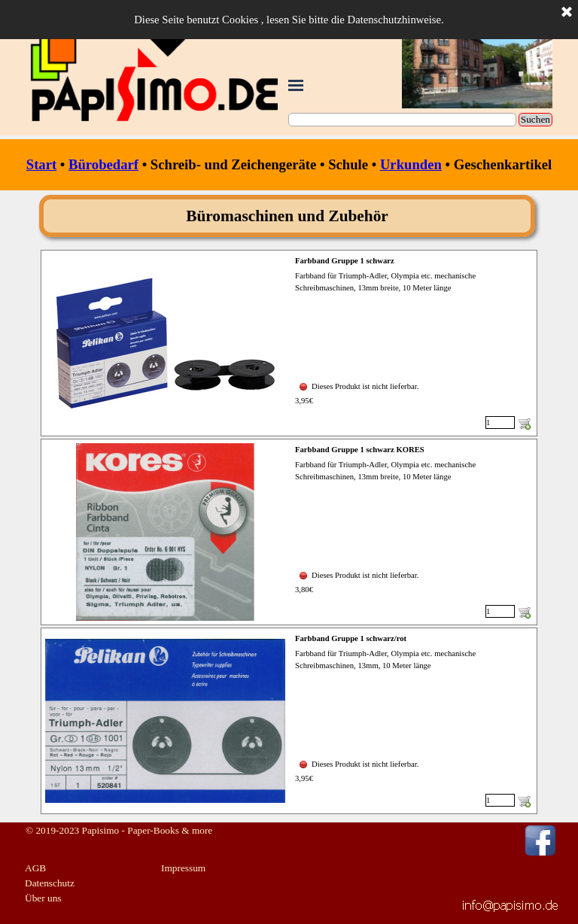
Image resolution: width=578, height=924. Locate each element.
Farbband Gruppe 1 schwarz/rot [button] (351, 638)
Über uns (43, 898)
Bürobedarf (103, 164)
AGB (35, 868)
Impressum (183, 868)
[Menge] (500, 422)
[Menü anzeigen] (296, 85)
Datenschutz (50, 883)
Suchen (535, 119)
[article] (289, 343)
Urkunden (411, 164)
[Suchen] (402, 120)
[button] (510, 903)
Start (41, 164)
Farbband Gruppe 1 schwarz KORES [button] (360, 450)
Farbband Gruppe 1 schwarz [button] (345, 261)
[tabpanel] (289, 165)
